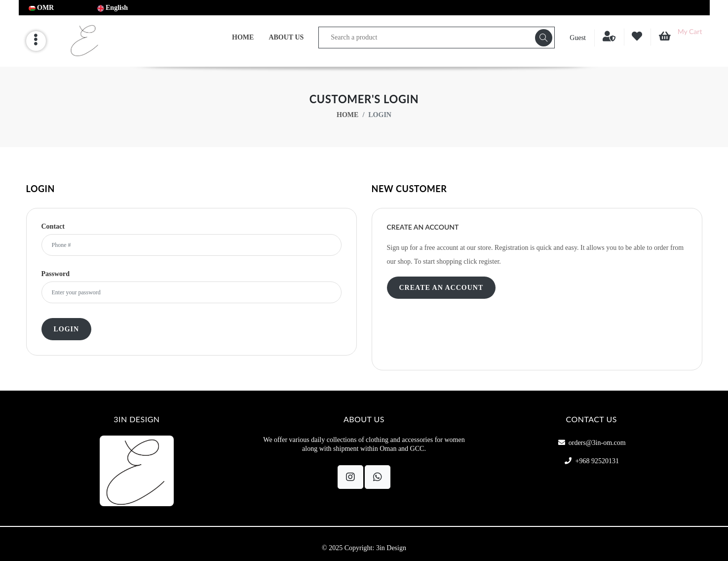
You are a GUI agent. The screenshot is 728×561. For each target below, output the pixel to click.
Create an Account (441, 288)
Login (67, 329)
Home (243, 37)
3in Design (391, 548)
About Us (286, 37)
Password (56, 274)
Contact (53, 227)
